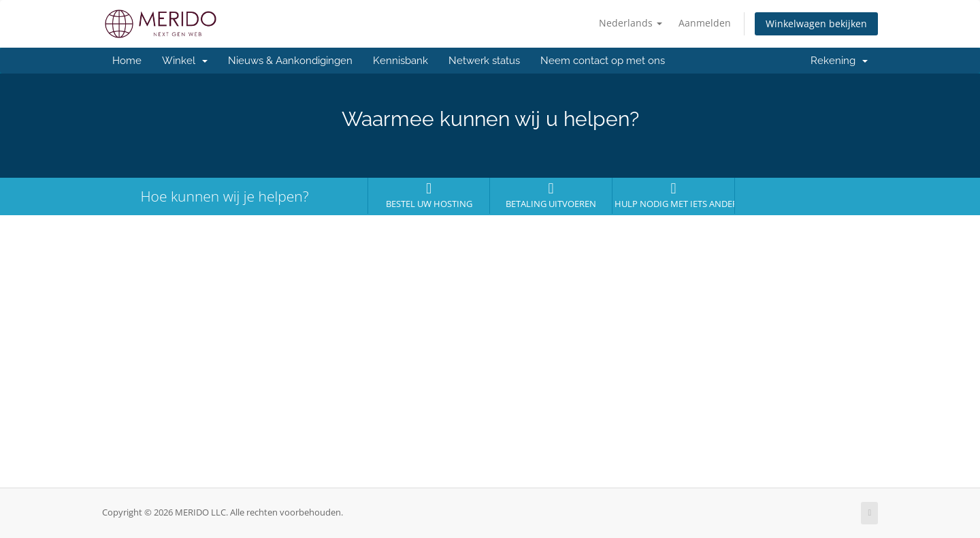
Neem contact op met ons (603, 61)
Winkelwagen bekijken (816, 23)
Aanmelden (705, 23)
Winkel (185, 61)
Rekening (839, 61)
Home (127, 61)
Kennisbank (401, 61)
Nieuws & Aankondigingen (290, 61)
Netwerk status (484, 61)
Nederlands (631, 23)
